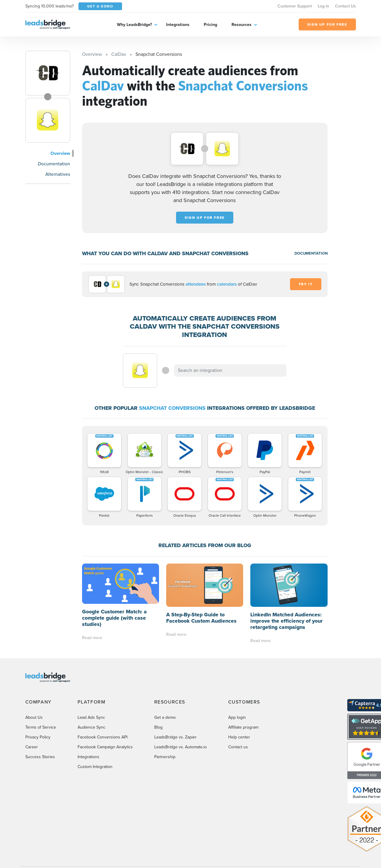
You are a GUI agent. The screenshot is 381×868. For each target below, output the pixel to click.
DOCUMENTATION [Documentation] (311, 253)
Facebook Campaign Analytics (105, 747)
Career (32, 747)
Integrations (178, 25)
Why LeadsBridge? (134, 25)
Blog (158, 727)
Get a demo (165, 717)
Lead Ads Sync (91, 717)
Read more (92, 638)
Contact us (238, 747)
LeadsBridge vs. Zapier (175, 737)
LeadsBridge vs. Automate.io (181, 747)
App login (237, 717)
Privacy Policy (38, 737)
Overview (60, 153)
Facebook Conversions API (102, 737)
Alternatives (58, 174)
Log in (323, 6)
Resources (242, 25)
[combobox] (230, 370)
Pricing (210, 25)
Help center (239, 737)
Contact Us (345, 6)
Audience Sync (91, 727)
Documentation (54, 164)
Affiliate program (243, 727)
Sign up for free (205, 218)
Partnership (165, 757)
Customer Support (295, 6)
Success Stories (40, 757)
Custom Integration (95, 767)
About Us (34, 717)
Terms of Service (41, 727)
